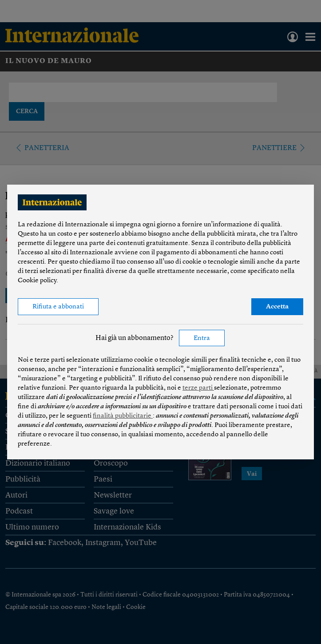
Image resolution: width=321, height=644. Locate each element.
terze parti (198, 388)
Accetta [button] (277, 307)
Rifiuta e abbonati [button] (58, 307)
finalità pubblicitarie (123, 416)
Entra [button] (202, 338)
